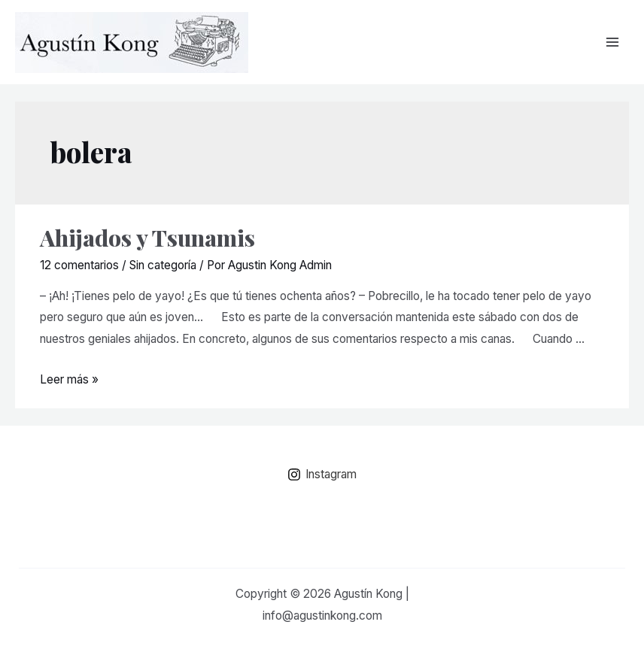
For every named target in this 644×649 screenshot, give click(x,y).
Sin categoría (163, 265)
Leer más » (69, 379)
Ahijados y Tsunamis (147, 238)
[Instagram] (322, 475)
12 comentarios (79, 265)
